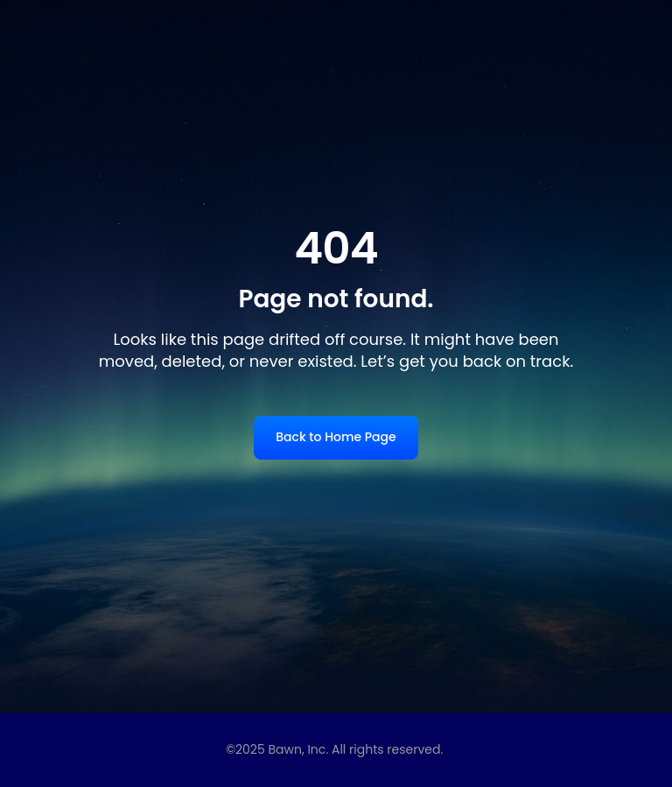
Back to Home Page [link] (336, 437)
